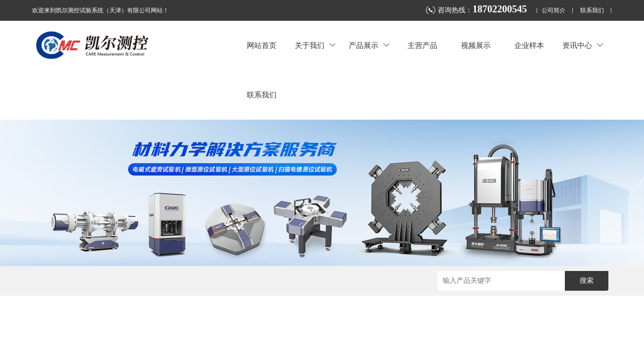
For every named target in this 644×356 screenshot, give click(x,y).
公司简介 (553, 11)
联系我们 (592, 11)
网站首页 (262, 45)
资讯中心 (583, 45)
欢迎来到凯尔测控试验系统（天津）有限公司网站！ (100, 10)
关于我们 (315, 45)
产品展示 (369, 45)
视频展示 (476, 45)
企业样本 (529, 45)
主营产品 (422, 45)
